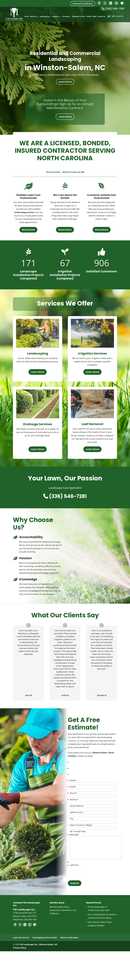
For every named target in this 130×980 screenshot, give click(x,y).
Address (74, 799)
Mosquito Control (79, 17)
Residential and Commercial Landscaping (65, 56)
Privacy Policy (20, 948)
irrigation (72, 741)
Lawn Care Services (21, 937)
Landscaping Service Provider (45, 937)
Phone (73, 793)
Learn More (65, 82)
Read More (28, 230)
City (71, 819)
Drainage (66, 17)
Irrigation (56, 17)
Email (73, 787)
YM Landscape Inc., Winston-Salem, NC (39, 944)
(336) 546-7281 (113, 9)
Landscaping (44, 17)
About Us (33, 17)
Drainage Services (38, 424)
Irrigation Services (92, 353)
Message (74, 835)
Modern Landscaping (69, 937)
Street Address (77, 806)
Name (73, 780)
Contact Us (101, 17)
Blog (94, 17)
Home (27, 17)
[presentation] (88, 872)
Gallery (89, 17)
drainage (84, 741)
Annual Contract (83, 4)
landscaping (84, 753)
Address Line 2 (76, 812)
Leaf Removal (92, 424)
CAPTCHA (74, 865)
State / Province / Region (81, 825)
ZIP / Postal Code (78, 831)
